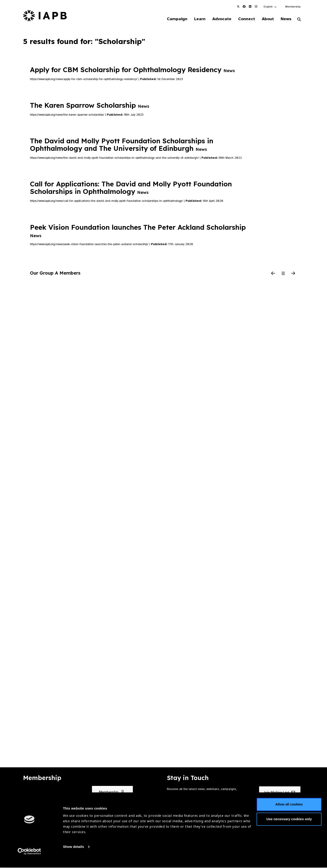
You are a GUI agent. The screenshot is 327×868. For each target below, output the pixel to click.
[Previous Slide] (273, 274)
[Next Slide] (293, 274)
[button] (270, 7)
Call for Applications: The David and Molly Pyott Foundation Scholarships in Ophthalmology (131, 188)
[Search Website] (299, 20)
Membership (293, 7)
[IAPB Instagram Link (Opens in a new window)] (256, 7)
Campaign (172, 19)
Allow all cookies (289, 812)
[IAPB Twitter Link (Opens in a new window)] (238, 7)
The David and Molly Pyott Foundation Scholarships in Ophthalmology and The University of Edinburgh (122, 145)
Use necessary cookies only (289, 827)
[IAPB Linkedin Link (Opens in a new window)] (250, 7)
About (266, 19)
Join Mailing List (279, 793)
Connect (244, 19)
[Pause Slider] (283, 274)
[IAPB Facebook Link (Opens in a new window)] (244, 7)
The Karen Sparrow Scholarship (90, 106)
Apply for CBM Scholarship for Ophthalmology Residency (132, 70)
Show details (73, 855)
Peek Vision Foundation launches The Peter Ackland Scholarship (138, 231)
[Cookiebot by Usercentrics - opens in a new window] (29, 859)
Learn (195, 19)
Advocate (218, 19)
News (285, 19)
